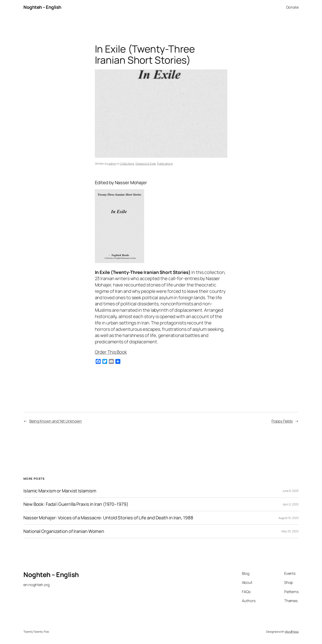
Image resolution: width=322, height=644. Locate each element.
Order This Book (111, 352)
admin (112, 164)
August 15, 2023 (289, 518)
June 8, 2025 (290, 491)
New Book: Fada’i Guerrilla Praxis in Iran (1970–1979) (76, 504)
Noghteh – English (42, 7)
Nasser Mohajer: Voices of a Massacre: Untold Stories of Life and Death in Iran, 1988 (108, 518)
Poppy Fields (282, 421)
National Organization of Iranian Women (64, 531)
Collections (127, 164)
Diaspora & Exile (146, 164)
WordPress (292, 632)
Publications (165, 164)
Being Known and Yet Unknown (56, 421)
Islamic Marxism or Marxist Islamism (60, 491)
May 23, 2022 (290, 531)
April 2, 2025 (291, 504)
